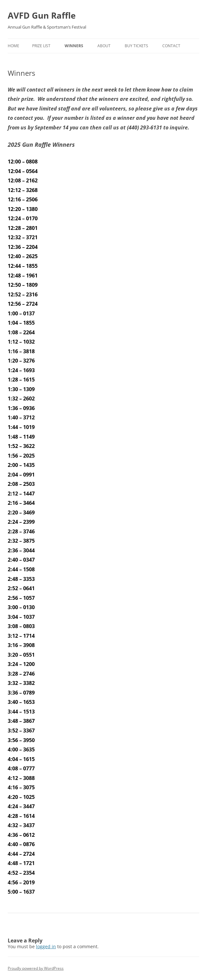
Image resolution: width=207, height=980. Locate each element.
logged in (46, 946)
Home (14, 46)
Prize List (41, 46)
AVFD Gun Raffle (42, 15)
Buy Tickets (136, 46)
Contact (171, 46)
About (104, 46)
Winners (74, 46)
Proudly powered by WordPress (36, 968)
